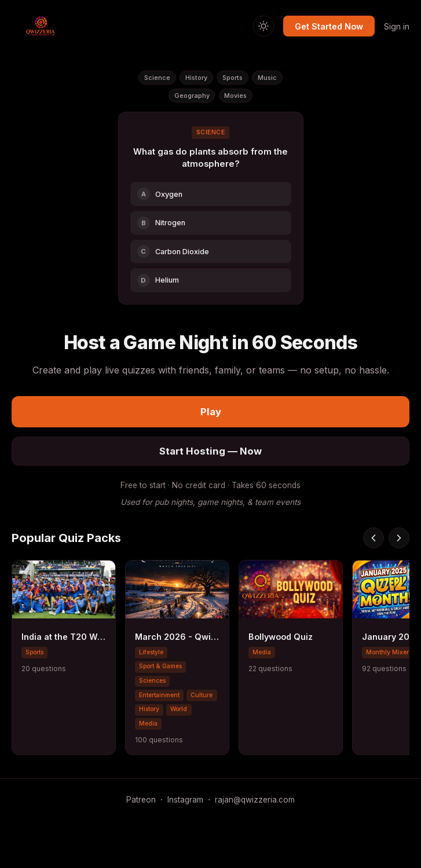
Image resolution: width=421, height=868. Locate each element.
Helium (158, 280)
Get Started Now (329, 26)
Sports (233, 78)
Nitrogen (162, 223)
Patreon (141, 800)
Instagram (185, 800)
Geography (192, 96)
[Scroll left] (374, 538)
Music (267, 78)
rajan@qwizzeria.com (255, 800)
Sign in (397, 26)
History (196, 78)
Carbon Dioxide (173, 251)
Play (211, 412)
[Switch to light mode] (263, 26)
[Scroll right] (399, 538)
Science (157, 78)
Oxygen (160, 194)
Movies (235, 96)
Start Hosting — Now (210, 451)
